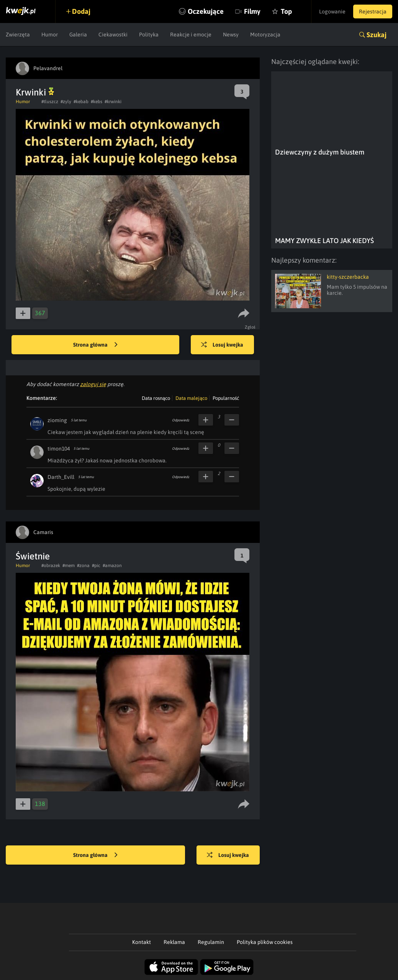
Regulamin (211, 942)
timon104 (59, 449)
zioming (57, 420)
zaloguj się (93, 384)
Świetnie (33, 556)
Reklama (174, 942)
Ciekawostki (113, 35)
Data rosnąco (156, 398)
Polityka (149, 35)
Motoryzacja (265, 35)
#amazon (112, 566)
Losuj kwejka (222, 345)
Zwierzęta (18, 35)
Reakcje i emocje (191, 35)
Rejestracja (373, 12)
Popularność (226, 398)
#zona (83, 566)
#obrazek (51, 566)
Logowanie (332, 12)
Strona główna (95, 345)
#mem (69, 566)
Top (286, 11)
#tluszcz (50, 102)
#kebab (81, 102)
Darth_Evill (61, 477)
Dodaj (81, 11)
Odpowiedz (181, 420)
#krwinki (113, 102)
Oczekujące (206, 11)
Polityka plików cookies (265, 942)
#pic (96, 566)
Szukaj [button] (377, 35)
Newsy (231, 35)
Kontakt (142, 942)
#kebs (97, 102)
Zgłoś (250, 327)
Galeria (78, 35)
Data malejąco (191, 398)
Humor (50, 35)
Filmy (252, 11)
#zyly (66, 102)
